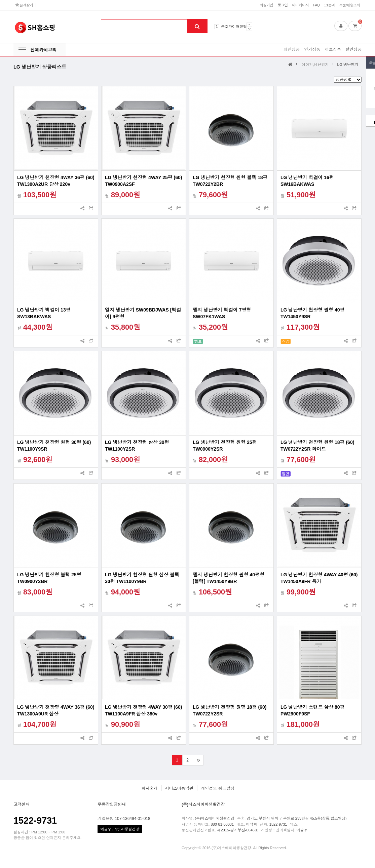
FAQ (316, 5)
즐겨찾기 (24, 5)
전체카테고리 (43, 50)
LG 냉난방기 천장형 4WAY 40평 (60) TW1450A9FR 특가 (319, 578)
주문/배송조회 (349, 5)
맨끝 (198, 760)
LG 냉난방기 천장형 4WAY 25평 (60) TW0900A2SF (144, 181)
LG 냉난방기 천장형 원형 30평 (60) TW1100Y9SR (54, 446)
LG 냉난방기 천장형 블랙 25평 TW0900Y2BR (49, 578)
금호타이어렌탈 (234, 27)
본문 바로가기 (0, 0)
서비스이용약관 (179, 788)
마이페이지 (300, 5)
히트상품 (333, 49)
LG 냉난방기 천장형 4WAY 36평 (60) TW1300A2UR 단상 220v (56, 181)
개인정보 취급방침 (217, 788)
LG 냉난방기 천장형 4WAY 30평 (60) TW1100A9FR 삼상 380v (144, 710)
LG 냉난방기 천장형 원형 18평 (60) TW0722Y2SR (230, 710)
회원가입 (266, 5)
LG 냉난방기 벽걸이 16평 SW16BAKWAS (307, 181)
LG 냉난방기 (348, 65)
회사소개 (149, 788)
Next (249, 29)
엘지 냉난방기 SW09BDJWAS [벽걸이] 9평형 (143, 313)
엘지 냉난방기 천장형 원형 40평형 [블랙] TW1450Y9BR (229, 578)
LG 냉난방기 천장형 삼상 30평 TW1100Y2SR (137, 446)
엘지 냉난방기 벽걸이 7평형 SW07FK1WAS (222, 313)
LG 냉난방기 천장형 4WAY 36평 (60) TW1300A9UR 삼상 (56, 710)
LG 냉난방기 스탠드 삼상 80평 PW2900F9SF (313, 710)
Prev (249, 25)
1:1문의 (329, 5)
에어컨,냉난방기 (315, 65)
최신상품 (292, 49)
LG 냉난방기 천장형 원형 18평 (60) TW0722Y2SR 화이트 (317, 446)
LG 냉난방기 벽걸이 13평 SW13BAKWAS (44, 313)
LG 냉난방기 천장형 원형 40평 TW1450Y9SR (313, 313)
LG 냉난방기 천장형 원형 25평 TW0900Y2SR (225, 446)
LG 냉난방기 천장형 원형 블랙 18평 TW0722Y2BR (230, 181)
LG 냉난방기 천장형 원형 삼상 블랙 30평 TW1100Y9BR (142, 578)
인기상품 (312, 49)
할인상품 (353, 49)
